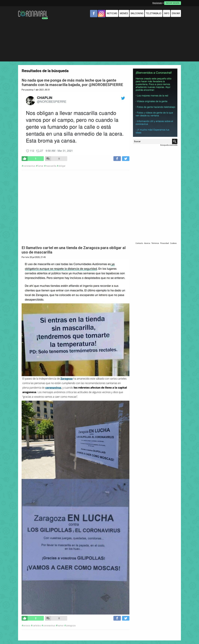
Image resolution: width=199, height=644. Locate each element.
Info (167, 13)
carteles (37, 626)
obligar (62, 166)
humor (60, 626)
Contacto (139, 243)
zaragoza (71, 626)
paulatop (29, 90)
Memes (124, 13)
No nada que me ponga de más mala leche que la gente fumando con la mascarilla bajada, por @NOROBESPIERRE (72, 82)
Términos (155, 243)
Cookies (173, 243)
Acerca (147, 243)
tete (27, 257)
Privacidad (165, 243)
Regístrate (157, 3)
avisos (27, 626)
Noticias (112, 13)
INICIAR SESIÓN (173, 3)
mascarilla (51, 166)
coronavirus (29, 166)
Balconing (137, 13)
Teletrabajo (154, 13)
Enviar (176, 13)
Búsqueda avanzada (169, 145)
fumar (40, 166)
